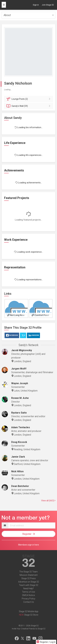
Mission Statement (29, 575)
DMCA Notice (28, 595)
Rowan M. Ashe (20, 398)
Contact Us (29, 602)
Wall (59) (29, 106)
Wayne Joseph (20, 383)
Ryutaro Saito (19, 413)
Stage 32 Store (31, 615)
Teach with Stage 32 (29, 585)
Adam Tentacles (21, 427)
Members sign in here (29, 545)
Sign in (36, 5)
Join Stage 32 (48, 5)
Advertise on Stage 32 (29, 582)
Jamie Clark (18, 457)
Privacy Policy (28, 599)
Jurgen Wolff (19, 369)
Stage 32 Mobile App (29, 611)
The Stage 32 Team (28, 572)
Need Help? (28, 588)
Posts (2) (29, 99)
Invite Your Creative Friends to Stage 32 (29, 629)
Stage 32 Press (28, 578)
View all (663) (48, 501)
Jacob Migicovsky (22, 350)
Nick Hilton (17, 471)
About (7, 15)
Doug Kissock (19, 442)
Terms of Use (28, 592)
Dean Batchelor (20, 486)
